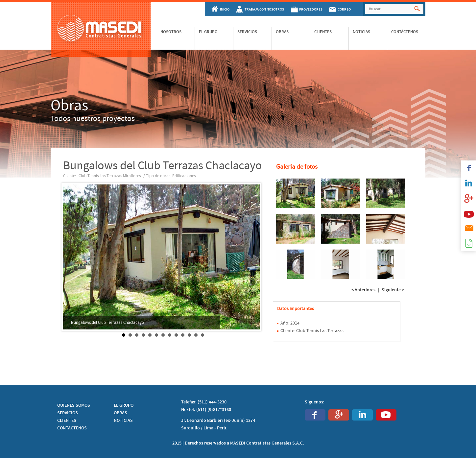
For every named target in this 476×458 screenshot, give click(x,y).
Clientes (323, 32)
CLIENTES (67, 421)
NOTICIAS (123, 421)
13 (202, 335)
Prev (72, 257)
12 (196, 335)
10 (183, 335)
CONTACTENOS (72, 428)
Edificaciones (184, 176)
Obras (282, 32)
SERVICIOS (68, 413)
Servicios (247, 32)
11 (189, 335)
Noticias (361, 32)
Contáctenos (405, 32)
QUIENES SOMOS (74, 405)
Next (254, 257)
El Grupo (208, 32)
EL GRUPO (124, 405)
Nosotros (171, 32)
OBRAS (120, 413)
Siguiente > (393, 290)
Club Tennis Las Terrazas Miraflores (110, 176)
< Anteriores (363, 290)
